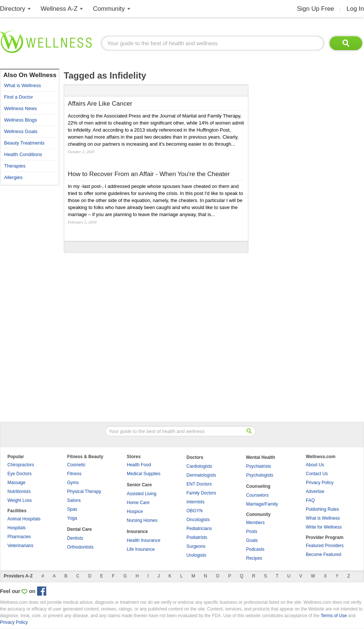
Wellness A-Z (59, 9)
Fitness (74, 474)
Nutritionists (19, 491)
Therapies (15, 166)
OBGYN (194, 511)
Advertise (315, 491)
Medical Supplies (144, 474)
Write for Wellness (324, 527)
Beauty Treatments (24, 143)
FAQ (310, 500)
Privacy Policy (320, 483)
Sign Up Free (315, 9)
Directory (13, 9)
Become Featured (323, 554)
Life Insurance (141, 549)
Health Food (139, 465)
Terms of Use (334, 616)
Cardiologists (199, 466)
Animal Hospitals (24, 519)
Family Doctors (201, 493)
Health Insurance (144, 540)
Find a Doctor (19, 97)
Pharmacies (19, 537)
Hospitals (16, 528)
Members (255, 523)
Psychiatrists (259, 466)
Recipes (254, 558)
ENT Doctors (199, 484)
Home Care (138, 503)
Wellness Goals (21, 131)
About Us (315, 465)
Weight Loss (20, 500)
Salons (74, 500)
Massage (16, 483)
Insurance (137, 532)
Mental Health (261, 457)
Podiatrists (197, 537)
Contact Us (317, 474)
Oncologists (198, 520)
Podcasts (255, 549)
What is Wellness (22, 85)
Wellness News (21, 108)
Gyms (73, 483)
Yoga (72, 518)
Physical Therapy (84, 491)
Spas (72, 509)
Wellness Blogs (21, 120)
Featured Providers (325, 546)
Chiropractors (21, 465)
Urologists (196, 555)
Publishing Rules (322, 509)
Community (109, 9)
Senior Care (139, 485)
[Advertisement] (30, 300)
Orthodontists (80, 547)
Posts (252, 532)
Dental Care (80, 529)
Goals (252, 540)
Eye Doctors (19, 474)
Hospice (135, 512)
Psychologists (260, 475)
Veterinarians (20, 546)
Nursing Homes (142, 520)
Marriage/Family (262, 504)
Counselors (257, 495)
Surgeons (196, 546)
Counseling (258, 486)
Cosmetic (76, 465)
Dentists (75, 538)
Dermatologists (201, 475)
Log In (355, 9)
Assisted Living (142, 494)
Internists (196, 502)
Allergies (13, 177)
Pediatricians (199, 529)
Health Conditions (23, 154)
